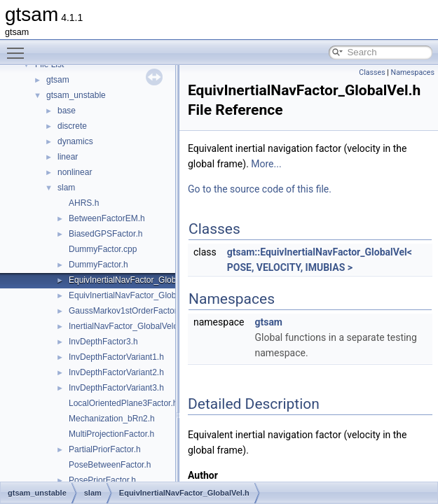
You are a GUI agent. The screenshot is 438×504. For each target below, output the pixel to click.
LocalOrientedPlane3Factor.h (123, 403)
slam (66, 188)
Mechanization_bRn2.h (112, 419)
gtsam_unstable (76, 95)
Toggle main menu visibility (19, 47)
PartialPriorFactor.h (105, 449)
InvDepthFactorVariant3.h (116, 388)
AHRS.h (84, 203)
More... (266, 164)
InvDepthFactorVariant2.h (116, 372)
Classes (372, 72)
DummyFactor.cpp (103, 249)
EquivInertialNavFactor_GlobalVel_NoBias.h (151, 295)
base (67, 111)
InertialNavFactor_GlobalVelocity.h (133, 326)
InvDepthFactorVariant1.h (116, 357)
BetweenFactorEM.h (107, 218)
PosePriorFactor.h (102, 480)
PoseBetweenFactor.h (110, 465)
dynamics (75, 141)
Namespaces (413, 72)
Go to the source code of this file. (260, 189)
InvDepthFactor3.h (103, 342)
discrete (72, 126)
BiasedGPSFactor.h (105, 234)
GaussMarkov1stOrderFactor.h (126, 311)
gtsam (58, 80)
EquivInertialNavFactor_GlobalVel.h (135, 280)
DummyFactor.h (98, 265)
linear (68, 157)
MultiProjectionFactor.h (111, 434)
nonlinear (75, 172)
